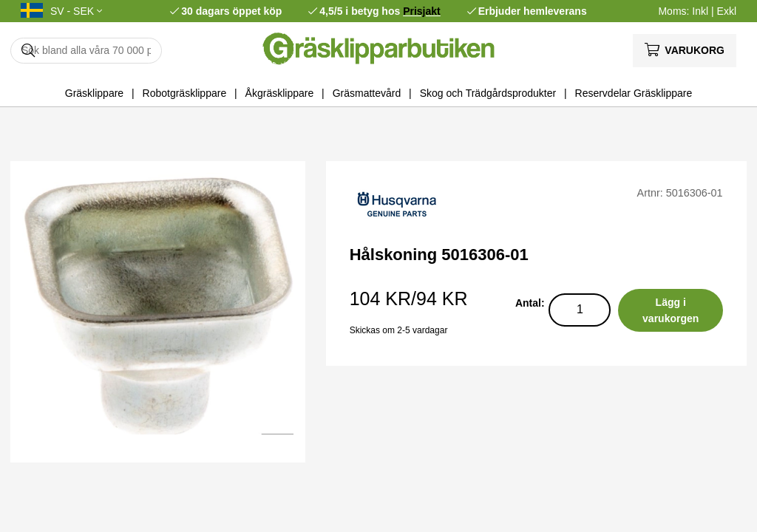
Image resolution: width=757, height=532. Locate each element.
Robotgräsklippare (185, 93)
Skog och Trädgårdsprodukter (488, 93)
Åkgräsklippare (280, 93)
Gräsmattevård (367, 93)
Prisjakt (422, 11)
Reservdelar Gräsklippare (634, 93)
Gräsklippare (94, 93)
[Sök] (86, 51)
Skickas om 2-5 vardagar (399, 330)
